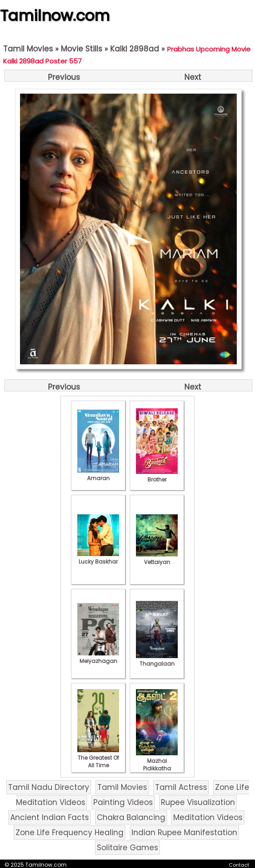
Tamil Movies (28, 49)
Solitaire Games (127, 848)
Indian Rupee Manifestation (184, 832)
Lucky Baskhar (98, 558)
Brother (157, 476)
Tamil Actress (181, 787)
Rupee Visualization (198, 802)
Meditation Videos (208, 817)
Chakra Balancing (131, 817)
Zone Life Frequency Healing (70, 832)
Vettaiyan (157, 558)
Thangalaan (157, 660)
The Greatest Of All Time (98, 758)
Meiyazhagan (98, 657)
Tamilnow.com (55, 16)
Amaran (98, 474)
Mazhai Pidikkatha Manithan (157, 765)
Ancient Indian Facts (50, 817)
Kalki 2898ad (135, 49)
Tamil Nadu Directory (49, 787)
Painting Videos (123, 802)
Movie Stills (82, 49)
